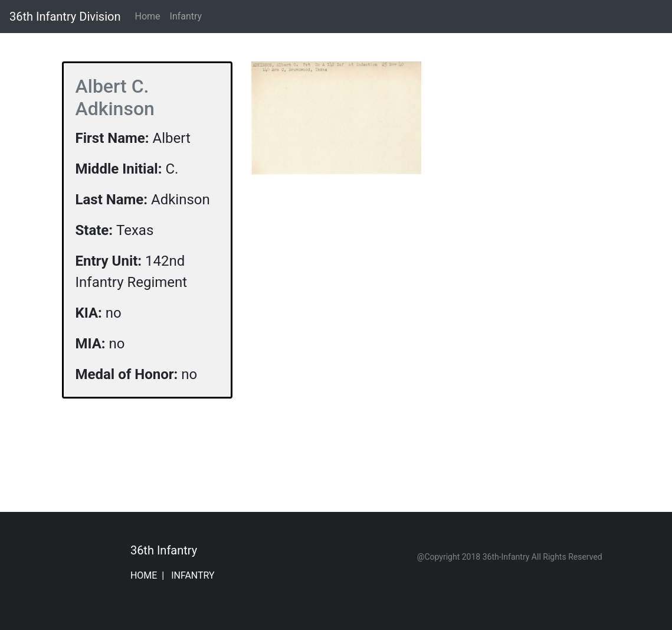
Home (150, 16)
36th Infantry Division (65, 17)
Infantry (186, 16)
